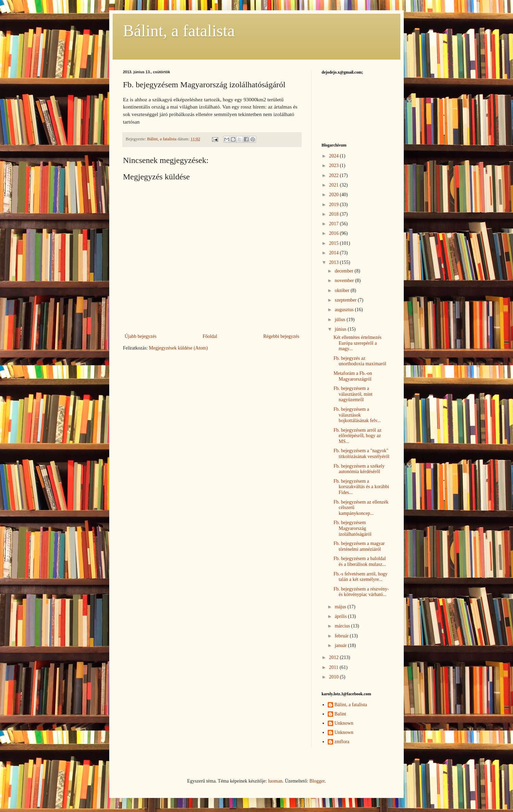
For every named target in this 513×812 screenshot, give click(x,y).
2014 (335, 253)
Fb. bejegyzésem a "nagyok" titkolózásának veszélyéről (361, 454)
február (342, 636)
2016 (335, 233)
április (341, 616)
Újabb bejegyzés (141, 336)
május (341, 607)
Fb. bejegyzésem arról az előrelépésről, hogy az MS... (358, 436)
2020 (335, 195)
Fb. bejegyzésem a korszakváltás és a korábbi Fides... (361, 487)
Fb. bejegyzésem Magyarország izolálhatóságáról (353, 528)
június (341, 329)
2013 (335, 262)
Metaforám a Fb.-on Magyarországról (353, 376)
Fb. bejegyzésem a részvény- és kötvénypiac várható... (361, 592)
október (342, 290)
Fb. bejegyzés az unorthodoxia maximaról (360, 361)
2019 (335, 205)
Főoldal (210, 336)
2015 (335, 243)
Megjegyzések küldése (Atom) (178, 348)
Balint (340, 714)
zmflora (342, 742)
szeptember (346, 300)
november (345, 281)
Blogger (317, 781)
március (343, 626)
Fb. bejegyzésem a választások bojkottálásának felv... (357, 415)
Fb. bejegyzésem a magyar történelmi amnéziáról (359, 546)
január (341, 645)
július (341, 320)
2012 (335, 657)
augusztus (345, 310)
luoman (275, 781)
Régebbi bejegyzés (281, 336)
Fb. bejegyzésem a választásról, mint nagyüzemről (353, 394)
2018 (335, 214)
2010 (335, 677)
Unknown (344, 723)
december (345, 271)
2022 (335, 175)
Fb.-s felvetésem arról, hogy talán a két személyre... (360, 577)
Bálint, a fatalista (179, 31)
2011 (334, 667)
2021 (335, 185)
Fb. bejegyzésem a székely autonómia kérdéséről (359, 469)
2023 (335, 166)
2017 (335, 224)
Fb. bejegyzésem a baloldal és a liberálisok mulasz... (360, 561)
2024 (335, 156)
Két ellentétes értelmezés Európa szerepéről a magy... (358, 343)
